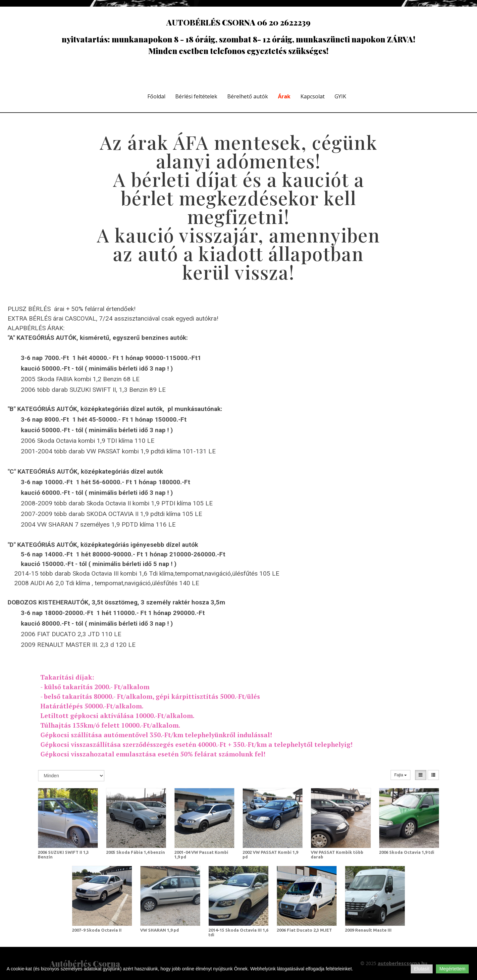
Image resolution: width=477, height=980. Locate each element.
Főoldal (156, 96)
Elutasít (422, 969)
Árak (284, 96)
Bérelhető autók (248, 96)
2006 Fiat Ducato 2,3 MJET (304, 930)
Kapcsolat (313, 96)
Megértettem (452, 969)
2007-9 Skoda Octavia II (97, 930)
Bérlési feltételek (196, 96)
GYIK (340, 96)
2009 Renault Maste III (368, 930)
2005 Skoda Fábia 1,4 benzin (135, 852)
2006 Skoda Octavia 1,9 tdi (407, 852)
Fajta (400, 775)
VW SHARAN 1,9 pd (159, 930)
